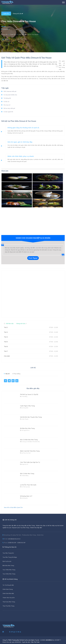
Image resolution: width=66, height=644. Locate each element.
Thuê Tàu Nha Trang (8, 606)
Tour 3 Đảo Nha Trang (9, 570)
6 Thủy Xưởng (6, 29)
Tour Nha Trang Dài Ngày (10, 557)
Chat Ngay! (33, 258)
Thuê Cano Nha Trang (9, 602)
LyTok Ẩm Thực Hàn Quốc (28, 485)
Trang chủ (4, 34)
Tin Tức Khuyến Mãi (8, 585)
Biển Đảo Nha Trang (8, 566)
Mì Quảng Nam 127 (26, 496)
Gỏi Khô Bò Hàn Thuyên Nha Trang (31, 417)
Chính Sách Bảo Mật (8, 593)
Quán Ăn (6, 14)
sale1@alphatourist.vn (14, 539)
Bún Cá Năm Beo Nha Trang (29, 440)
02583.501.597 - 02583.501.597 (17, 543)
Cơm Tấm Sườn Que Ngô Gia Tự (30, 462)
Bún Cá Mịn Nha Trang (27, 474)
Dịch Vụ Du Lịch (7, 561)
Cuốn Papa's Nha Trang (27, 406)
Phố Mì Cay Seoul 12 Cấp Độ (29, 394)
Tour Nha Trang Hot (8, 553)
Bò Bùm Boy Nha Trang (27, 428)
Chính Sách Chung (8, 589)
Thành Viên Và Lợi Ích (9, 598)
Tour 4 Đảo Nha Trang (9, 574)
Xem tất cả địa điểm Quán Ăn (13, 507)
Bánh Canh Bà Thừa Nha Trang (30, 451)
